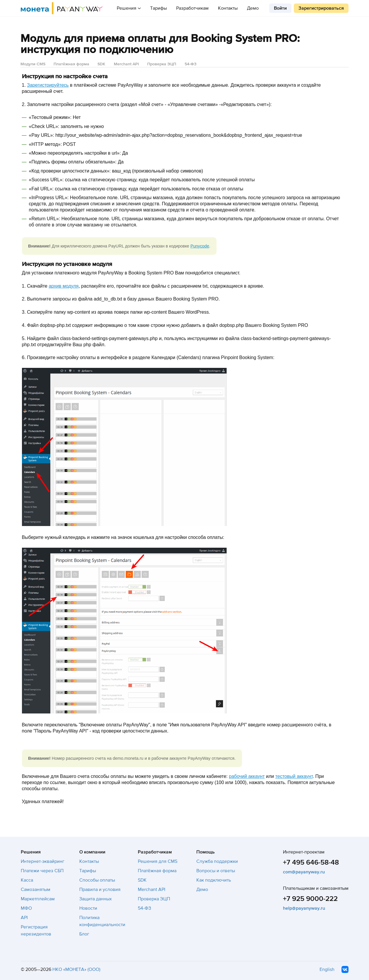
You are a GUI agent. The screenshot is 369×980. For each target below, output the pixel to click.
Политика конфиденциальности (102, 921)
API (24, 918)
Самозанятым (36, 889)
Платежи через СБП (42, 871)
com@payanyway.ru (304, 872)
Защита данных (96, 899)
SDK (101, 64)
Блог (84, 934)
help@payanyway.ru (304, 908)
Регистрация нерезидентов (36, 931)
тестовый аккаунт (294, 776)
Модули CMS (33, 64)
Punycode (200, 246)
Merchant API (126, 64)
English (327, 969)
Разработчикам (192, 8)
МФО (26, 908)
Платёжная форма (71, 64)
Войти (280, 8)
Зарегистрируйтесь (48, 85)
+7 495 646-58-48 (311, 862)
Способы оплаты (97, 880)
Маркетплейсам (38, 899)
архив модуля (63, 286)
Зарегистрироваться (321, 8)
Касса (27, 880)
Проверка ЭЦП (162, 64)
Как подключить (214, 880)
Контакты (228, 8)
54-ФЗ (190, 64)
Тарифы (158, 8)
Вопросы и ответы (216, 871)
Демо (253, 8)
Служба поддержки (217, 861)
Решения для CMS (158, 861)
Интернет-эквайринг (43, 861)
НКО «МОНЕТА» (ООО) (76, 969)
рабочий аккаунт (247, 776)
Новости (88, 908)
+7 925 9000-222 (310, 899)
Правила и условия (100, 889)
